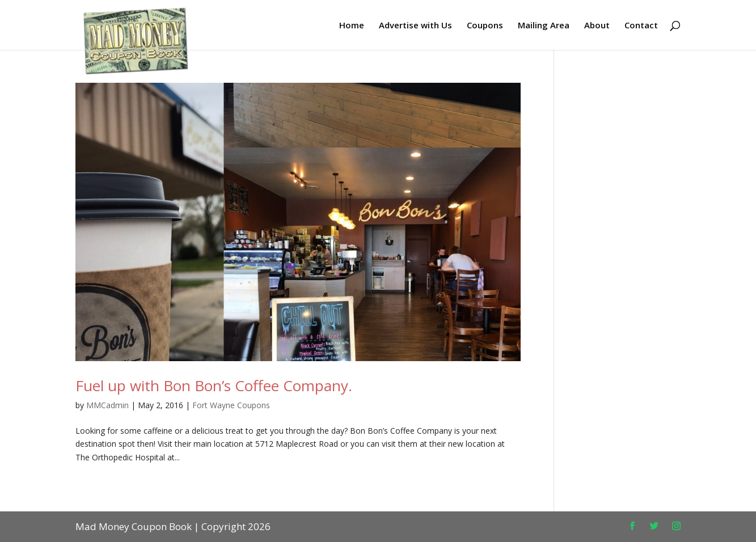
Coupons (485, 26)
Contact (641, 26)
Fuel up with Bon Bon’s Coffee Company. (214, 386)
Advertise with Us (415, 26)
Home (352, 26)
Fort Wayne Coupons (231, 405)
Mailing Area (544, 26)
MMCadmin (107, 405)
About (597, 26)
